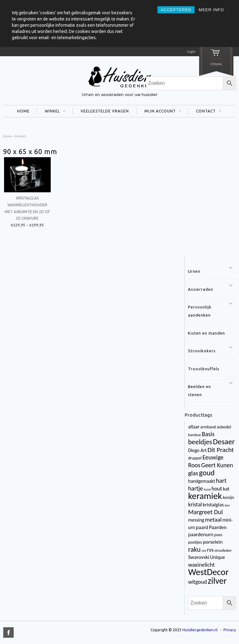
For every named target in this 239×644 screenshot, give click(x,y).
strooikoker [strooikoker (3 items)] (223, 550)
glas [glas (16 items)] (193, 473)
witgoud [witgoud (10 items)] (197, 582)
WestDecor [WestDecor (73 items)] (208, 572)
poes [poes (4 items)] (218, 535)
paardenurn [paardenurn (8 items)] (201, 534)
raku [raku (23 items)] (194, 549)
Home (7, 136)
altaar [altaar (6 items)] (194, 427)
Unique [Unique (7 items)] (218, 557)
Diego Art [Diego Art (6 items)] (197, 450)
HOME (23, 111)
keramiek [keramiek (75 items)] (205, 496)
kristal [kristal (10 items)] (195, 505)
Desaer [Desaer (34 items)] (224, 442)
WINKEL (51, 112)
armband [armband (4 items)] (208, 427)
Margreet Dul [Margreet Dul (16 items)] (205, 512)
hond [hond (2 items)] (207, 489)
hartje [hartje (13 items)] (195, 488)
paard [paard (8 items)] (202, 527)
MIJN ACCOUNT (159, 112)
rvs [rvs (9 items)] (210, 550)
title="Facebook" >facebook (8, 633)
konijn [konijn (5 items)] (228, 497)
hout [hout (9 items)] (217, 489)
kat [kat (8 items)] (226, 489)
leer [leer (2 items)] (227, 505)
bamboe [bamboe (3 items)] (194, 435)
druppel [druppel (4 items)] (195, 458)
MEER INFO (211, 10)
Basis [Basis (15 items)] (208, 434)
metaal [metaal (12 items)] (213, 520)
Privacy (230, 630)
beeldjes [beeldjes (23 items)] (200, 442)
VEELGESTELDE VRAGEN (105, 111)
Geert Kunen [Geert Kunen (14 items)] (217, 465)
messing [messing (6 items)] (196, 520)
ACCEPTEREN (176, 10)
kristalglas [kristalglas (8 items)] (213, 505)
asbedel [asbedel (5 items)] (224, 427)
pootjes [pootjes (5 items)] (195, 542)
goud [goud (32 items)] (207, 473)
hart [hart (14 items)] (221, 481)
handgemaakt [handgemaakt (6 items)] (202, 481)
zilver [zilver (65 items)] (217, 581)
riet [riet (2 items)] (204, 551)
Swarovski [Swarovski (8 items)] (199, 557)
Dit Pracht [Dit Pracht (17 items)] (221, 450)
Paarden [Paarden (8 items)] (218, 527)
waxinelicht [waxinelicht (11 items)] (201, 565)
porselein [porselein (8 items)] (213, 542)
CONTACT (205, 112)
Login (191, 52)
